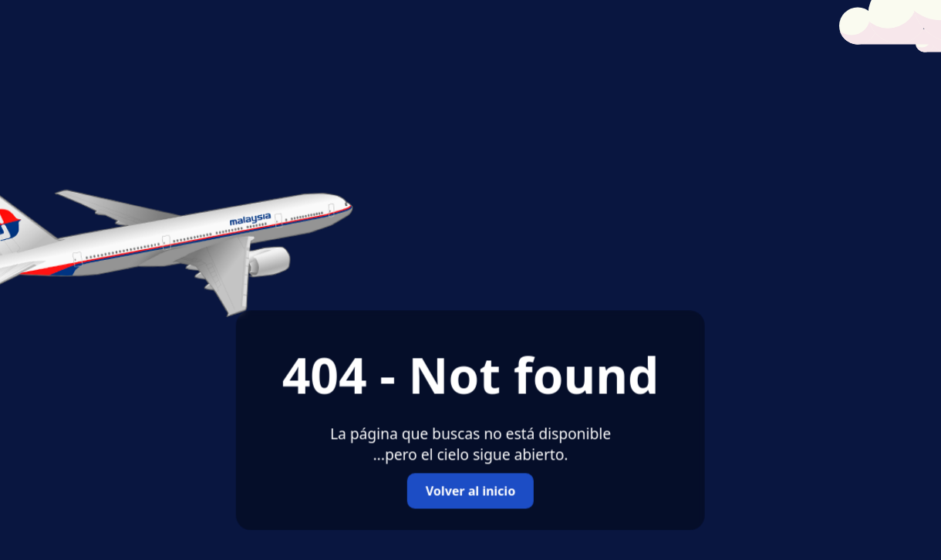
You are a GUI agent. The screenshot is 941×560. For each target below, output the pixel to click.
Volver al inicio (470, 491)
